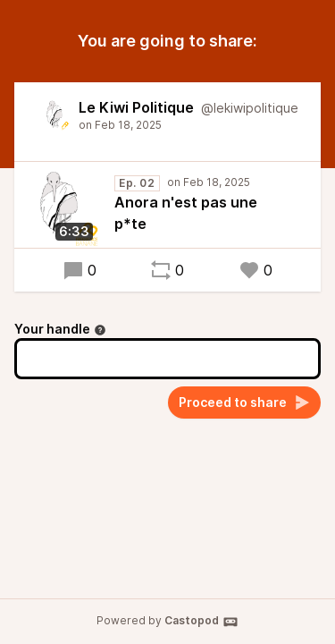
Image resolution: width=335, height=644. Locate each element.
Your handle (60, 329)
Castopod (201, 622)
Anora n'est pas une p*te (186, 213)
